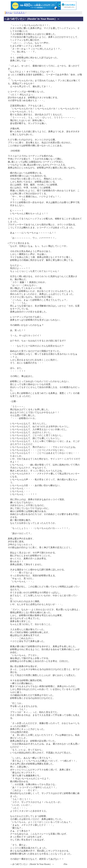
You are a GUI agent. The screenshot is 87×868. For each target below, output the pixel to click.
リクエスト (19, 13)
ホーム (9, 13)
